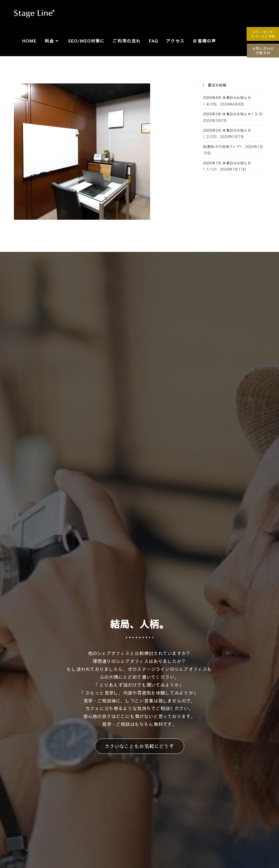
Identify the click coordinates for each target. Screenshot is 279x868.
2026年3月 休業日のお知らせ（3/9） (234, 114)
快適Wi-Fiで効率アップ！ (223, 147)
